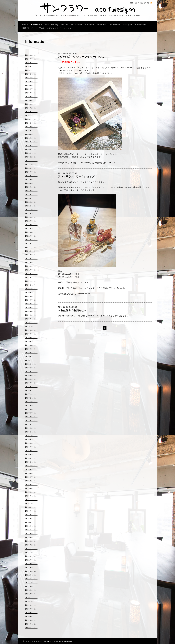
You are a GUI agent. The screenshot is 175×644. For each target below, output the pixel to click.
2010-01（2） (31, 624)
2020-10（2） (31, 289)
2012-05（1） (31, 568)
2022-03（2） (31, 236)
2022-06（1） (31, 225)
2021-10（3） (31, 251)
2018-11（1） (31, 364)
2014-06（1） (31, 511)
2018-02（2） (31, 387)
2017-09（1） (31, 406)
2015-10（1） (31, 466)
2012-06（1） (31, 564)
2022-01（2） (31, 244)
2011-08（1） (31, 586)
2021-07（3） (31, 259)
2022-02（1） (31, 240)
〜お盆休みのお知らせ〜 (72, 310)
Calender (90, 25)
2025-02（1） (31, 108)
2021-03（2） (31, 270)
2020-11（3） (31, 285)
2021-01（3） (31, 277)
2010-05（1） (31, 613)
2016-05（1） (31, 454)
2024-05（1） (31, 138)
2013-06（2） (31, 537)
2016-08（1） (31, 443)
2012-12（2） (31, 549)
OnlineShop (114, 25)
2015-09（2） (31, 470)
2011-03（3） (31, 594)
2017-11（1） (31, 398)
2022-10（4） (31, 210)
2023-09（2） (31, 168)
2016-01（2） (31, 458)
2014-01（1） (31, 526)
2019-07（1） (31, 334)
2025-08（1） (31, 85)
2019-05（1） (31, 341)
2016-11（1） (31, 432)
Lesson (65, 25)
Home (25, 25)
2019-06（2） (31, 338)
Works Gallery (51, 25)
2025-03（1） (31, 104)
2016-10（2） (31, 436)
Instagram (128, 25)
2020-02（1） (31, 315)
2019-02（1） (31, 353)
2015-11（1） (31, 462)
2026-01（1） (31, 67)
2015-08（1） (31, 473)
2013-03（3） (31, 541)
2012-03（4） (31, 571)
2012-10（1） (31, 552)
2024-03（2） (31, 146)
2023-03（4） (31, 191)
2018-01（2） (31, 390)
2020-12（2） (31, 281)
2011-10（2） (31, 583)
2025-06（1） (31, 93)
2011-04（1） (31, 590)
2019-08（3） (31, 330)
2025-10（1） (31, 78)
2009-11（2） (31, 628)
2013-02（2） (31, 545)
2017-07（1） (31, 413)
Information (36, 25)
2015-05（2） (31, 485)
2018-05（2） (31, 379)
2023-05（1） (31, 183)
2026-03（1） (31, 59)
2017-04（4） (31, 421)
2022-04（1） (31, 232)
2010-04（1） (31, 616)
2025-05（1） (31, 97)
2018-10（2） (31, 368)
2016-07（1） (31, 447)
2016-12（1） (31, 428)
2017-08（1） (31, 409)
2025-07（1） (31, 89)
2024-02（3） (31, 149)
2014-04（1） (31, 519)
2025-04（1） (31, 100)
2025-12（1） (31, 70)
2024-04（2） (31, 142)
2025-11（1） (31, 74)
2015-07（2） (31, 477)
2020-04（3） (31, 311)
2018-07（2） (31, 372)
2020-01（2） (31, 319)
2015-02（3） (31, 492)
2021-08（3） (31, 255)
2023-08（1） (31, 172)
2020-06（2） (31, 304)
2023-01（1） (31, 198)
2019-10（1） (31, 326)
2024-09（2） (31, 127)
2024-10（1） (31, 123)
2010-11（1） (31, 598)
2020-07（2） (31, 300)
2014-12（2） (31, 500)
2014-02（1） (31, 522)
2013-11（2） (31, 530)
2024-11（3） (31, 119)
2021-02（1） (31, 274)
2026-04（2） (31, 55)
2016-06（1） (31, 451)
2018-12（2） (31, 360)
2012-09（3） (31, 556)
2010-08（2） (31, 609)
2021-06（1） (31, 262)
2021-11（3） (31, 247)
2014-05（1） (31, 515)
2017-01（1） (31, 424)
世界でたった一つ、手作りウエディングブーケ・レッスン (47, 28)
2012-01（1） (31, 575)
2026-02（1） (31, 63)
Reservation (77, 25)
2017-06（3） (31, 417)
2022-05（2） (31, 228)
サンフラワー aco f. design (41, 641)
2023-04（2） (31, 187)
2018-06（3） (31, 375)
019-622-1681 (142, 3)
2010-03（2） (31, 620)
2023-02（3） (31, 195)
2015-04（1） (31, 488)
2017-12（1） (31, 394)
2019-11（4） (31, 323)
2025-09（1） (31, 82)
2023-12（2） (31, 157)
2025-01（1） (31, 112)
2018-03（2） (31, 383)
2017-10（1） (31, 402)
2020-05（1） (31, 308)
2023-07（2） (31, 176)
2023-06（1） (31, 180)
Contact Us (141, 25)
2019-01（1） (31, 357)
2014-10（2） (31, 503)
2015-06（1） (31, 481)
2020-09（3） (31, 293)
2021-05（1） (31, 266)
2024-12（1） (31, 115)
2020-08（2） (31, 296)
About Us (101, 25)
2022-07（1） (31, 221)
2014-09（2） (31, 507)
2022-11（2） (31, 206)
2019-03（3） (31, 349)
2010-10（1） (31, 601)
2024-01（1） (31, 153)
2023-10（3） (31, 164)
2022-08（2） (31, 217)
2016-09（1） (31, 439)
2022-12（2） (31, 202)
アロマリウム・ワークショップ (76, 177)
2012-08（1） (31, 560)
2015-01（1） (31, 496)
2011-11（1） (31, 579)
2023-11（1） (31, 161)
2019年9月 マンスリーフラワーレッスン (82, 57)
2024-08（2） (31, 131)
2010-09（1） (31, 605)
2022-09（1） (31, 213)
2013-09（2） (31, 534)
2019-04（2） (31, 345)
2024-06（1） (31, 134)
